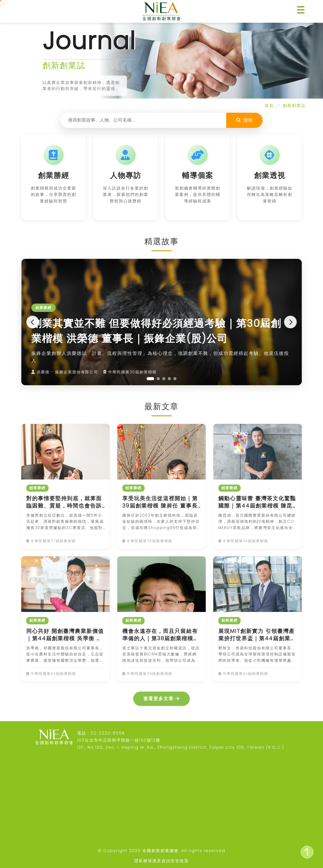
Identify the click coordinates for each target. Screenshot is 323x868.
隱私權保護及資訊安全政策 (161, 861)
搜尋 (244, 120)
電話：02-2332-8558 (101, 733)
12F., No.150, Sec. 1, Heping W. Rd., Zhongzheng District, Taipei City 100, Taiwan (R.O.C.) (181, 747)
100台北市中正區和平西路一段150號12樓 (119, 740)
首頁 (269, 106)
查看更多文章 (161, 699)
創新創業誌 (294, 106)
